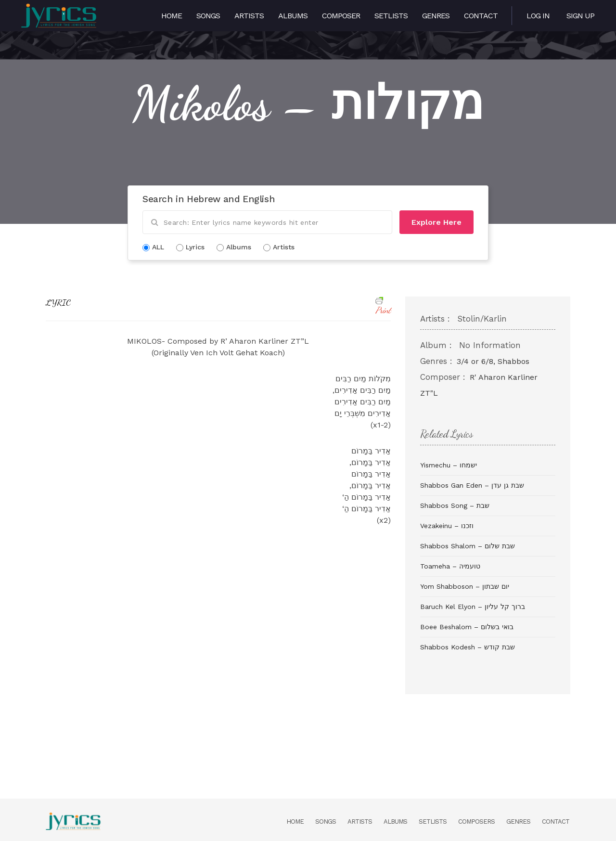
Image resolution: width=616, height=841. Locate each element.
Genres (436, 16)
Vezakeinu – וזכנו (447, 526)
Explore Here (436, 222)
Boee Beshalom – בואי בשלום (467, 627)
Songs (208, 16)
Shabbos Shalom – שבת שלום (468, 546)
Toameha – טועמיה (450, 566)
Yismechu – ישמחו (449, 465)
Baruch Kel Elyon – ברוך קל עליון (473, 607)
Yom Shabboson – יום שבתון (465, 586)
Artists (249, 16)
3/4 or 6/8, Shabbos (493, 361)
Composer (341, 16)
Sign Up (580, 16)
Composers (476, 822)
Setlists (391, 16)
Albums (293, 16)
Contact (481, 16)
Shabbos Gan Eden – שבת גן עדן (472, 485)
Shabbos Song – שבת (455, 505)
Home (172, 16)
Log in (538, 16)
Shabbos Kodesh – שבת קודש (468, 647)
